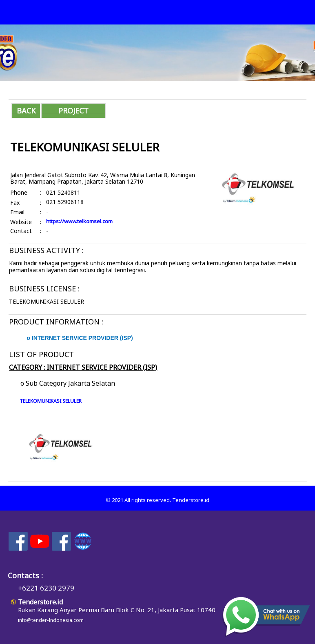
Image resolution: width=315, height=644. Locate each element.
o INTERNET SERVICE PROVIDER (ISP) (80, 338)
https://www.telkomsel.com (79, 221)
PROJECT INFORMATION (74, 112)
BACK (26, 111)
